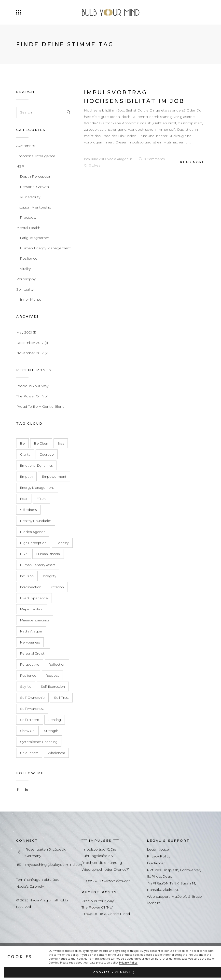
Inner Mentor (31, 299)
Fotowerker (190, 870)
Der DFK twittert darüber (108, 881)
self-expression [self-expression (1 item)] (53, 686)
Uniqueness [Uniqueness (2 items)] (29, 753)
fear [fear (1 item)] (24, 499)
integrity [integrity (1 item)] (50, 576)
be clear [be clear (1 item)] (41, 443)
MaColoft (179, 896)
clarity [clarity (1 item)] (25, 454)
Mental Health (28, 228)
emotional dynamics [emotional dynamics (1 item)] (36, 465)
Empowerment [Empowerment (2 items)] (54, 476)
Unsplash (170, 870)
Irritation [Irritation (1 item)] (57, 587)
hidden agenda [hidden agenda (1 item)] (33, 532)
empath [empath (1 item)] (26, 476)
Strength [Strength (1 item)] (51, 731)
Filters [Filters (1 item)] (41, 499)
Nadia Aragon (118, 159)
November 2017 (30, 353)
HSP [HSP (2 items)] (24, 554)
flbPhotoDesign (161, 876)
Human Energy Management (45, 248)
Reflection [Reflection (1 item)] (57, 664)
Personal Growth (34, 187)
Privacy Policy (128, 963)
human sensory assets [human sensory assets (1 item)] (38, 565)
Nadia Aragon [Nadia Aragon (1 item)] (31, 631)
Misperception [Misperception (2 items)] (32, 609)
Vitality (25, 269)
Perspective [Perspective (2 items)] (30, 664)
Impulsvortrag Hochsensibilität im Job (134, 97)
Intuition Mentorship (34, 207)
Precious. (28, 217)
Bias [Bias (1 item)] (61, 443)
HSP (20, 166)
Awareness (26, 146)
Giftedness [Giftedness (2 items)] (28, 510)
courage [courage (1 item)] (47, 454)
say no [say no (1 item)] (26, 686)
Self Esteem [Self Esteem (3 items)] (30, 720)
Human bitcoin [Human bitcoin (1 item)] (48, 554)
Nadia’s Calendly (30, 886)
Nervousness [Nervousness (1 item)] (30, 642)
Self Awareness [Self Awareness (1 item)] (32, 709)
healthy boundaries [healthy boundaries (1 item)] (36, 521)
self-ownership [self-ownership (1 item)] (32, 698)
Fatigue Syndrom (35, 238)
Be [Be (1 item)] (22, 443)
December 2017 (30, 343)
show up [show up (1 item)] (27, 731)
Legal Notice (158, 849)
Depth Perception (36, 176)
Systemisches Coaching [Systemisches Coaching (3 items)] (39, 742)
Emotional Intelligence (36, 156)
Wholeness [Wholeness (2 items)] (56, 753)
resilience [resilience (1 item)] (28, 675)
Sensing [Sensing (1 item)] (55, 720)
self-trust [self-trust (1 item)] (61, 698)
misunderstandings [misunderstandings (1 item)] (35, 620)
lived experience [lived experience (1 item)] (34, 598)
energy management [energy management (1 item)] (37, 488)
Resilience (29, 258)
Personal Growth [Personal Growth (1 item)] (33, 653)
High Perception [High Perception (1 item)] (33, 543)
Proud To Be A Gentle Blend (40, 406)
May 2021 (24, 332)
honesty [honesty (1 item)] (62, 543)
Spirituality (25, 289)
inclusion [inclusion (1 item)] (27, 576)
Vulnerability (30, 197)
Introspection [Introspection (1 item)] (31, 587)
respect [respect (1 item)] (52, 675)
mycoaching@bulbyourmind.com (54, 865)
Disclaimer (156, 863)
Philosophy (26, 279)
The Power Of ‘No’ (32, 396)
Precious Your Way (32, 386)
